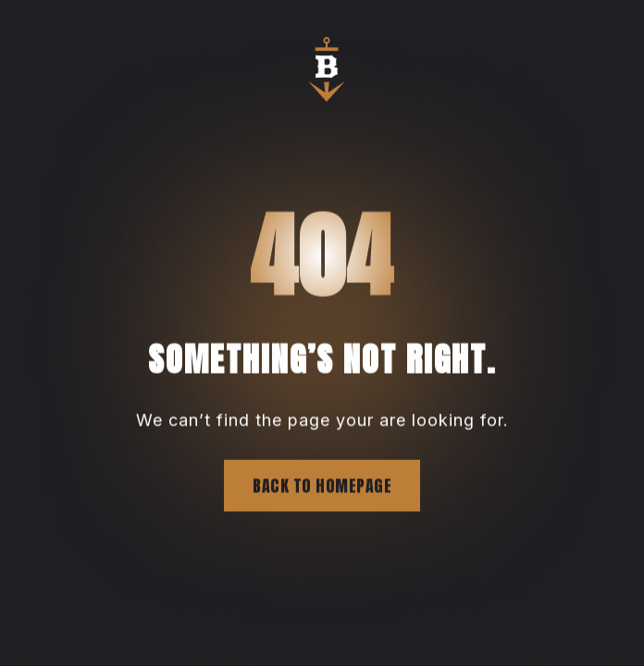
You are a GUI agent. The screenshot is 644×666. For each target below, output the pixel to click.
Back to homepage (322, 486)
